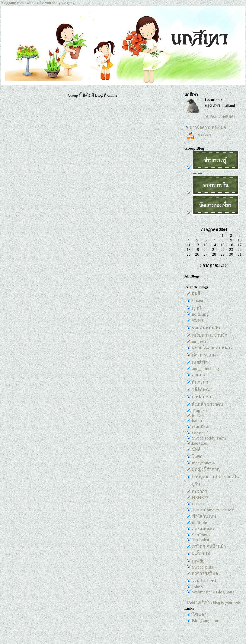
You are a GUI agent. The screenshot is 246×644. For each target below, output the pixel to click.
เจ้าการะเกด (204, 355)
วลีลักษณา (202, 390)
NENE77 (200, 497)
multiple (199, 522)
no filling (200, 314)
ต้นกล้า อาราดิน (207, 404)
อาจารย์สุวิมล (205, 573)
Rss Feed (198, 135)
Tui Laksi (200, 540)
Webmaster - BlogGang (213, 592)
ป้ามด (197, 301)
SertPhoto (201, 535)
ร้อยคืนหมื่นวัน (206, 328)
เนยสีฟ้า (200, 362)
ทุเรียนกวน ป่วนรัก (210, 335)
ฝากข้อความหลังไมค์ (206, 127)
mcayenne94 (203, 463)
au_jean (199, 341)
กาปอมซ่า (201, 397)
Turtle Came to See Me (213, 510)
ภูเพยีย (198, 561)
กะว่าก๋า (200, 491)
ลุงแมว (198, 375)
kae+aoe (199, 443)
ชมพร (198, 320)
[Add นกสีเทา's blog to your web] (214, 602)
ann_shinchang (205, 368)
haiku (197, 420)
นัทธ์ (196, 450)
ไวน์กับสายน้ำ (205, 581)
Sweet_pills (202, 567)
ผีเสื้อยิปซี (201, 554)
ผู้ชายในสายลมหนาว (212, 348)
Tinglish (199, 410)
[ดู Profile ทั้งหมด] (220, 116)
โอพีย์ (197, 457)
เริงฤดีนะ (201, 427)
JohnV (198, 587)
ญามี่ (196, 308)
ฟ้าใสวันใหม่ (204, 516)
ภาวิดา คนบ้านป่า (209, 546)
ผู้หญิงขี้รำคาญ (206, 469)
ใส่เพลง (199, 615)
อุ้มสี (196, 293)
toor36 (198, 415)
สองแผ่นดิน (203, 529)
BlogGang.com (206, 621)
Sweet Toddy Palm (209, 438)
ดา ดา (198, 504)
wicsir (197, 433)
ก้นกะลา (200, 382)
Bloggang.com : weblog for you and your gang (38, 3)
